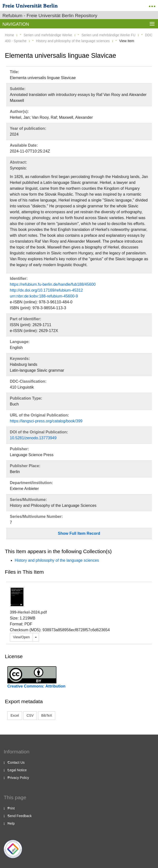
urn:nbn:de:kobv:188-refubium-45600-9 (44, 296)
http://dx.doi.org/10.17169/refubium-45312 (46, 290)
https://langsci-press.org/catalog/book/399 (46, 421)
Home (9, 35)
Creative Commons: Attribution (36, 686)
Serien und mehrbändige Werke (48, 35)
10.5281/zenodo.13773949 (33, 438)
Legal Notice (17, 770)
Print (11, 808)
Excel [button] (15, 715)
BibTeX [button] (47, 715)
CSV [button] (30, 715)
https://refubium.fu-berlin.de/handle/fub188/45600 (53, 284)
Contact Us (16, 762)
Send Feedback (20, 816)
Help (11, 823)
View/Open (21, 637)
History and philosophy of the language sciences (73, 41)
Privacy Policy (18, 778)
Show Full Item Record (79, 533)
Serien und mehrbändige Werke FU (108, 35)
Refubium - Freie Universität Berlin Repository (50, 16)
